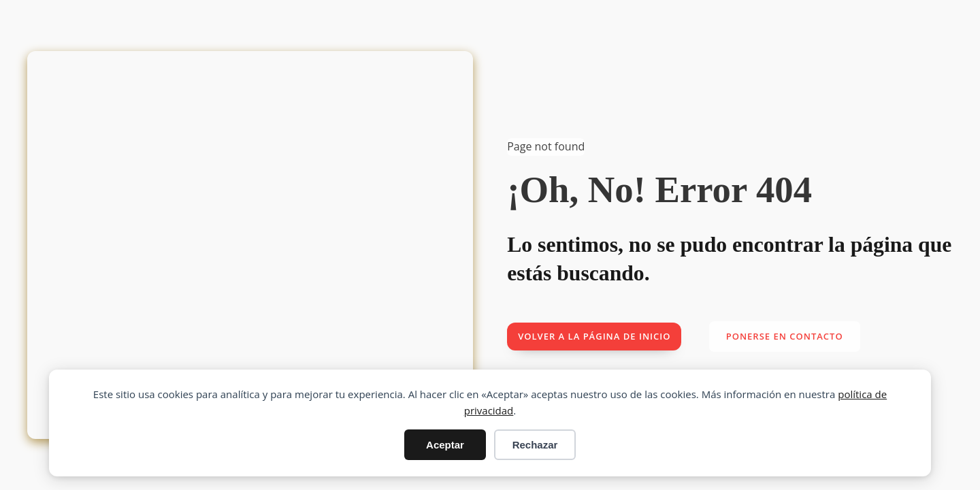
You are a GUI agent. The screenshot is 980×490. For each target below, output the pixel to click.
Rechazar (535, 445)
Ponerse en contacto (785, 336)
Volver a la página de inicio (594, 336)
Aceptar (445, 445)
